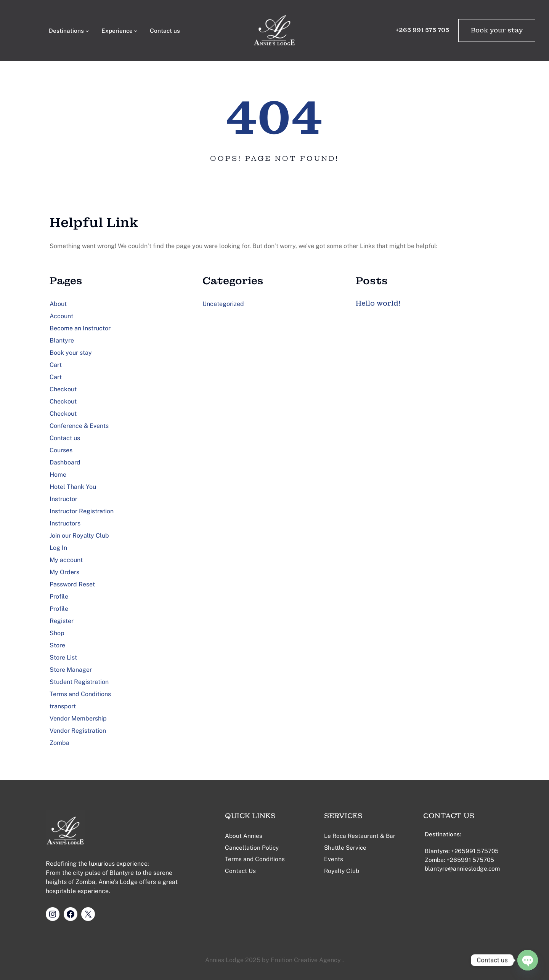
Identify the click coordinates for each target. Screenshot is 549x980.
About (58, 304)
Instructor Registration (82, 511)
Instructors (65, 523)
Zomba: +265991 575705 (459, 860)
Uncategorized (223, 304)
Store (57, 645)
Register (62, 621)
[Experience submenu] (136, 30)
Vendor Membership (78, 718)
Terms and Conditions (80, 694)
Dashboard (65, 462)
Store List (63, 657)
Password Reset (72, 584)
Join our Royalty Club (79, 536)
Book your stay (497, 30)
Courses (61, 450)
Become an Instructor (80, 328)
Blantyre (62, 340)
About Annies (244, 836)
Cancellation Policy (252, 847)
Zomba (59, 743)
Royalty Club (342, 871)
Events (334, 859)
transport (63, 706)
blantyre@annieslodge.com (462, 868)
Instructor (63, 499)
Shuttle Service (345, 847)
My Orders (64, 572)
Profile (59, 596)
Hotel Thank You (73, 487)
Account (61, 316)
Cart (56, 365)
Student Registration (79, 682)
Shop (57, 633)
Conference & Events (79, 426)
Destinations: (443, 834)
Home (58, 475)
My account (66, 560)
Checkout (63, 389)
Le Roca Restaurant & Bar (360, 836)
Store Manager (71, 670)
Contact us (65, 438)
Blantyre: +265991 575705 (462, 851)
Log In (58, 548)
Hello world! (378, 303)
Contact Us (240, 871)
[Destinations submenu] (87, 30)
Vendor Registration (78, 731)
